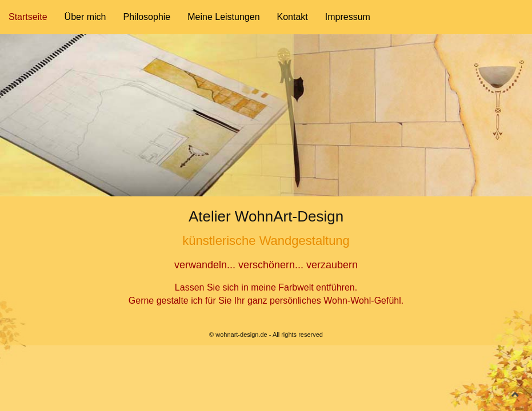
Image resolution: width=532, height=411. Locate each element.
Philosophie (147, 17)
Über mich (85, 17)
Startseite (28, 17)
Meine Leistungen (223, 17)
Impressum (348, 17)
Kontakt (293, 17)
